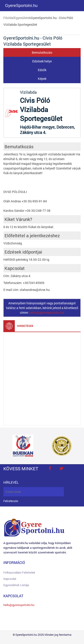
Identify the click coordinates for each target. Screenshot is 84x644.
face (50, 468)
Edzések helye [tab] (42, 61)
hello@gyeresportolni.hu (47, 312)
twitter (61, 468)
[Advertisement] (42, 379)
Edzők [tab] (42, 70)
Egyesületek (23, 18)
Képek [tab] (42, 79)
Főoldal (9, 18)
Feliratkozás (11, 501)
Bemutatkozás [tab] (42, 52)
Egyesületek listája (16, 585)
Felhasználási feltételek (19, 572)
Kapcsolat (10, 579)
